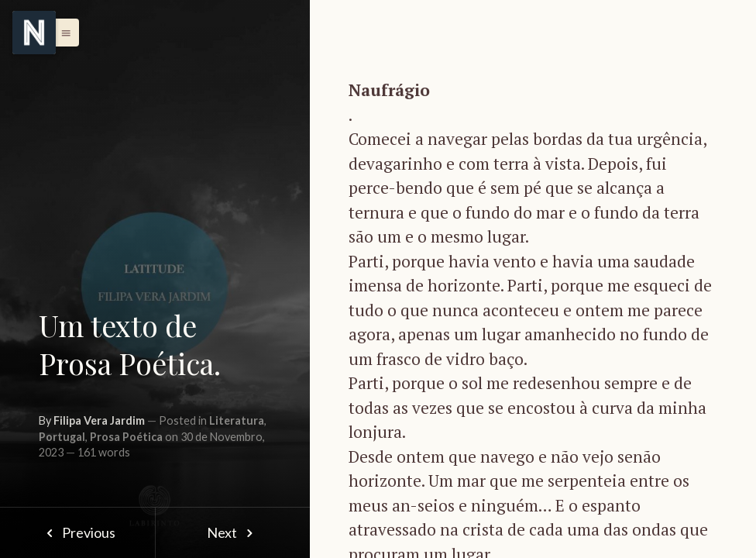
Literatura (237, 420)
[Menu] (34, 33)
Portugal (62, 437)
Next (233, 532)
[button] (62, 33)
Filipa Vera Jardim (99, 420)
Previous (77, 532)
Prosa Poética (126, 437)
